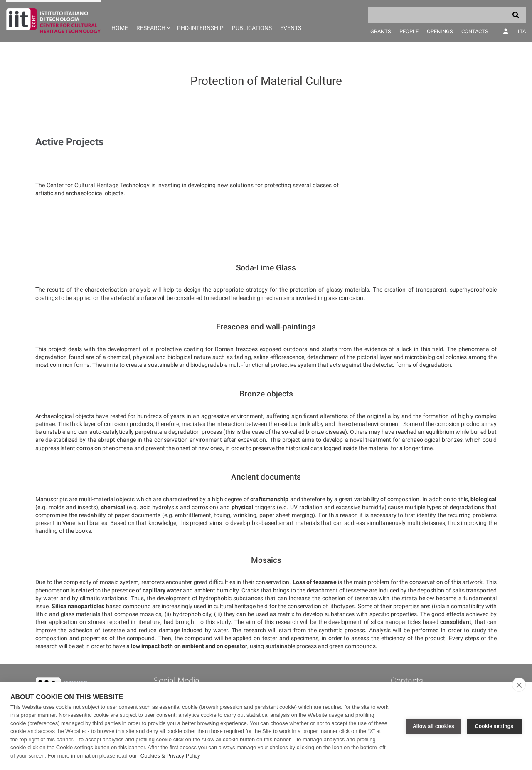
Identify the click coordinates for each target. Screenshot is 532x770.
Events (291, 28)
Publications (252, 28)
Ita (522, 31)
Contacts (475, 31)
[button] (153, 21)
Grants (381, 31)
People (409, 31)
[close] (519, 685)
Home (120, 28)
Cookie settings (494, 726)
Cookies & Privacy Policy (170, 756)
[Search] (447, 15)
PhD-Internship (200, 28)
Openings (440, 31)
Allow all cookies (433, 726)
